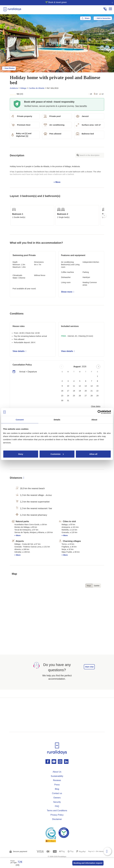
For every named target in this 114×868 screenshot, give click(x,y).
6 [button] (86, 381)
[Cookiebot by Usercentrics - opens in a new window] (100, 412)
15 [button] (97, 386)
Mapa (89, 586)
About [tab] (94, 420)
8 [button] (97, 381)
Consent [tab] (20, 420)
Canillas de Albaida (36, 88)
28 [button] (92, 396)
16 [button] (62, 391)
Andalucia (14, 88)
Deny (21, 454)
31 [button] (68, 401)
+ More (57, 174)
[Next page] (98, 367)
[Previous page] (61, 367)
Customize (57, 454)
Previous (10, 215)
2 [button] (62, 381)
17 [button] (68, 391)
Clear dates (96, 406)
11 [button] (74, 386)
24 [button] (68, 396)
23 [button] (62, 396)
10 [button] (68, 386)
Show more (68, 292)
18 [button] (74, 391)
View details (19, 351)
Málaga (23, 88)
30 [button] (62, 401)
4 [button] (74, 381)
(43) (15, 865)
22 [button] (97, 391)
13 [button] (86, 386)
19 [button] (80, 391)
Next (104, 215)
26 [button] (80, 396)
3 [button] (68, 381)
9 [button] (62, 386)
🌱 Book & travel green (56, 2)
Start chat (89, 667)
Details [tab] (57, 420)
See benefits (81, 106)
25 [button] (74, 396)
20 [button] (86, 391)
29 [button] (97, 396)
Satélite (97, 586)
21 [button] (92, 391)
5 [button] (80, 381)
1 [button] (97, 376)
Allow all (93, 454)
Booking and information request (88, 863)
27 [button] (86, 396)
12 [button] (80, 386)
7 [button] (92, 381)
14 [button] (92, 386)
